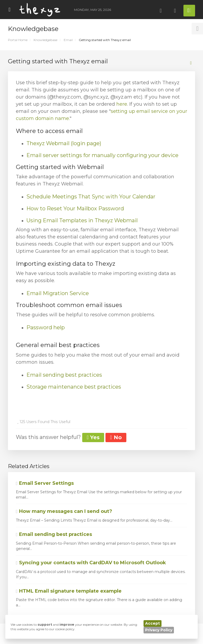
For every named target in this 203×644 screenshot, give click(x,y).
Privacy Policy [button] (159, 630)
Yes (93, 437)
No (116, 437)
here (122, 104)
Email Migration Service (58, 293)
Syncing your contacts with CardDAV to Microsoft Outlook (91, 563)
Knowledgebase (45, 40)
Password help (46, 327)
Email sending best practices (64, 375)
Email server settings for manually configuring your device (102, 155)
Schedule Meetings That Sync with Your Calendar (91, 197)
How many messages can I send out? (64, 511)
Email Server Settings (45, 483)
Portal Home (18, 40)
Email (68, 40)
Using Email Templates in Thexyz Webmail (82, 220)
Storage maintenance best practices (74, 387)
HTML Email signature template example (69, 591)
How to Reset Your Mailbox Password (75, 208)
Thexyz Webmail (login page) (64, 143)
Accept (153, 623)
